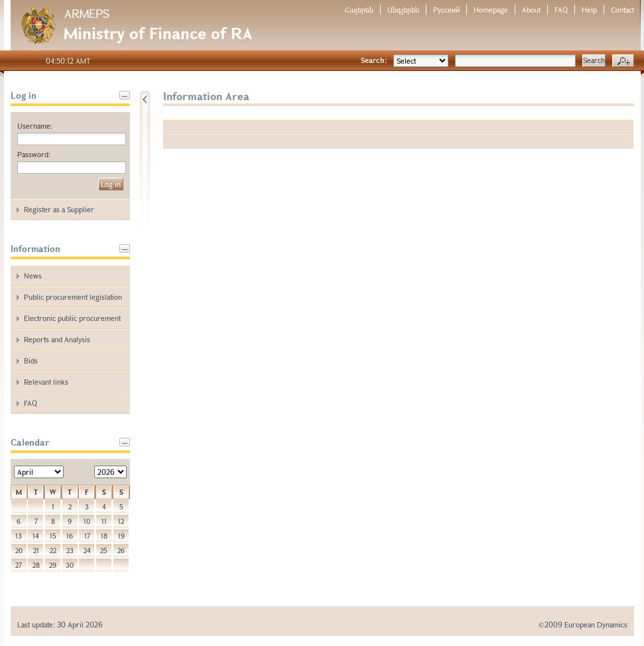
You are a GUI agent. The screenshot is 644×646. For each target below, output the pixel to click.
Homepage (491, 10)
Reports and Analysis (57, 339)
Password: (34, 154)
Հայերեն (359, 10)
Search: (374, 60)
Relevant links (46, 382)
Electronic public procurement (72, 318)
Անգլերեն (403, 10)
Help (589, 10)
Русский (446, 10)
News (33, 276)
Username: (35, 126)
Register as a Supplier (59, 209)
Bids (31, 360)
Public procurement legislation (73, 297)
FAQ (561, 10)
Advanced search (623, 61)
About (531, 10)
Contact (622, 10)
